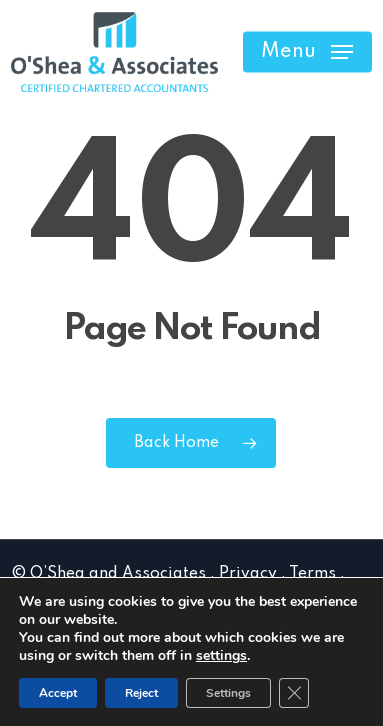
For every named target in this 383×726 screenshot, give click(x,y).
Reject (141, 693)
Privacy (248, 574)
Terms (312, 574)
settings (221, 656)
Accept (58, 693)
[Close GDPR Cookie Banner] (294, 693)
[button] (307, 52)
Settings (228, 693)
